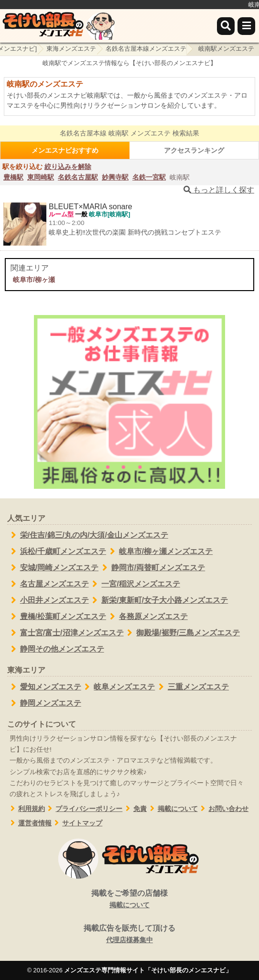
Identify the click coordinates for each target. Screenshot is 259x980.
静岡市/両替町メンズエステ (152, 568)
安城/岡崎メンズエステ (53, 568)
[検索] (226, 26)
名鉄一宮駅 (149, 177)
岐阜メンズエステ (118, 687)
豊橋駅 (13, 177)
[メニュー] (246, 26)
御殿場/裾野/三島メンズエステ (182, 633)
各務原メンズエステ (147, 617)
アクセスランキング (194, 150)
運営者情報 (29, 823)
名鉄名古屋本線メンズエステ (146, 49)
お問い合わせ (223, 809)
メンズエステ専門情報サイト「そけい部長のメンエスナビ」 (148, 970)
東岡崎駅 (41, 177)
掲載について (172, 809)
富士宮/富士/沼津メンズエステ (65, 633)
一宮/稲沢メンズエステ (135, 584)
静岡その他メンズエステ (56, 649)
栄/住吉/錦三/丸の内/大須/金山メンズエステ (88, 535)
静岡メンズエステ (44, 703)
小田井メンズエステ (48, 600)
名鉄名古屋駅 (78, 177)
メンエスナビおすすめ (65, 150)
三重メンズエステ (192, 687)
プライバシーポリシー (84, 809)
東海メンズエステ (71, 49)
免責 (135, 809)
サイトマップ (77, 823)
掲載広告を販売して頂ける (129, 935)
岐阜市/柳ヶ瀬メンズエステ (159, 552)
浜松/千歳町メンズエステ (57, 552)
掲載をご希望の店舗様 (129, 900)
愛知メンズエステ (44, 687)
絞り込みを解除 (68, 167)
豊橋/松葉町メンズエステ (57, 617)
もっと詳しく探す (219, 190)
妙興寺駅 (115, 177)
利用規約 (26, 809)
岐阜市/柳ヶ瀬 (34, 280)
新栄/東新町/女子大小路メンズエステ (159, 600)
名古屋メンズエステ (48, 584)
